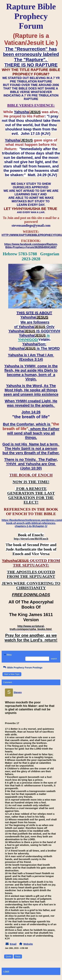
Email (13, 944)
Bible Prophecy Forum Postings (22, 668)
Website (28, 944)
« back (6, 971)
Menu (7, 655)
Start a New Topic (12, 674)
